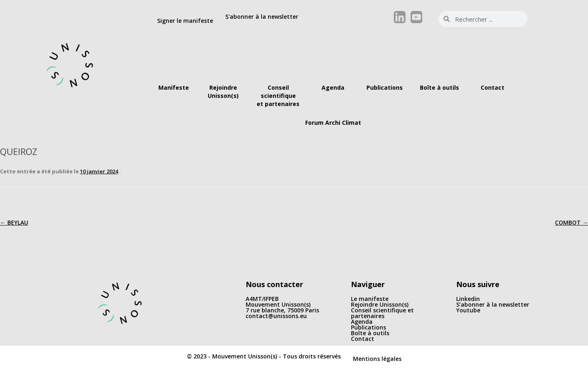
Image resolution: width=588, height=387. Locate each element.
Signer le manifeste (185, 21)
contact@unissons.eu (276, 316)
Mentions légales (377, 359)
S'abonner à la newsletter (262, 17)
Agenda (362, 322)
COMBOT (571, 222)
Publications (368, 327)
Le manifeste (370, 299)
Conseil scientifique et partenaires (382, 313)
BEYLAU (14, 222)
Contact (363, 339)
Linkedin (468, 299)
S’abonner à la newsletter (493, 304)
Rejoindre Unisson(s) (380, 304)
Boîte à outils (370, 333)
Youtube (468, 310)
